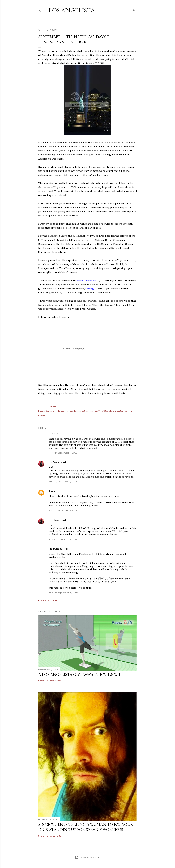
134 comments (54, 836)
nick (51, 434)
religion (112, 411)
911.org (88, 280)
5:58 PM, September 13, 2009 (63, 510)
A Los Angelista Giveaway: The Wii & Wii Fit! (83, 674)
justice (85, 411)
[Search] (135, 9)
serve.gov (91, 288)
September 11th (124, 411)
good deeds (75, 411)
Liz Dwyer (55, 462)
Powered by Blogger (87, 857)
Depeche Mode (53, 411)
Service (42, 416)
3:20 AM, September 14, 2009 (63, 539)
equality (65, 411)
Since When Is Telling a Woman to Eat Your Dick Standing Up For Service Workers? (86, 827)
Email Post (52, 406)
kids (91, 411)
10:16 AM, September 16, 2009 (63, 593)
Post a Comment (48, 600)
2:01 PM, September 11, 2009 (63, 482)
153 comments (54, 681)
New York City (100, 411)
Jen (51, 491)
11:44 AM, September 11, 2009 (63, 453)
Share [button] (41, 406)
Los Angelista (72, 10)
